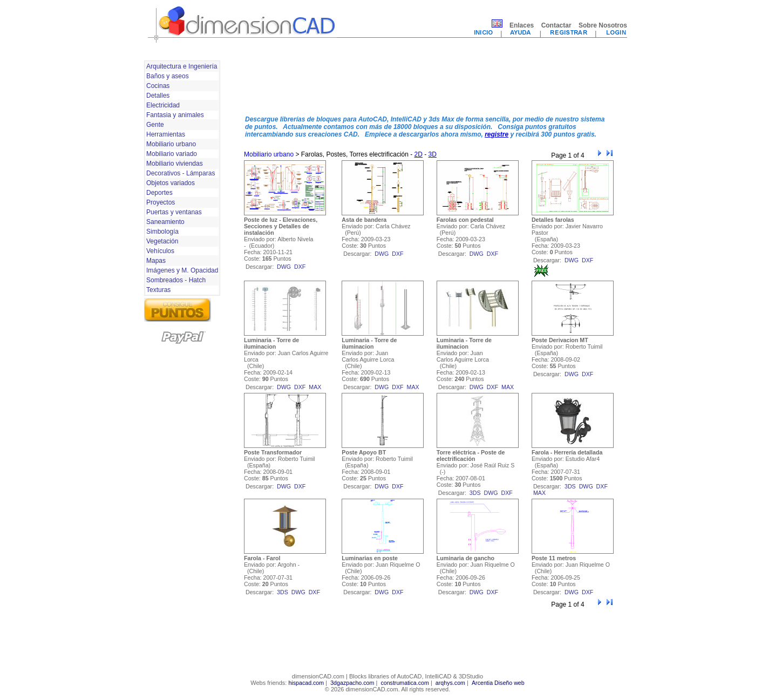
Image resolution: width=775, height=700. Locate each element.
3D (433, 154)
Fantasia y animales (175, 115)
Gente (155, 125)
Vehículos (160, 251)
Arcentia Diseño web (498, 683)
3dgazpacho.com (352, 683)
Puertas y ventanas (174, 212)
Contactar (556, 25)
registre (497, 134)
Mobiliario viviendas (175, 164)
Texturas (158, 290)
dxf (300, 267)
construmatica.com (405, 683)
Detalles (158, 96)
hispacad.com (306, 683)
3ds (475, 493)
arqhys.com (450, 683)
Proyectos (161, 202)
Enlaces (522, 25)
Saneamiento (165, 222)
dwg (284, 267)
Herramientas (166, 134)
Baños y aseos (168, 76)
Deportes (159, 193)
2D (419, 154)
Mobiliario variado (172, 154)
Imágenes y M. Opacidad (182, 270)
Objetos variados (171, 183)
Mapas (156, 261)
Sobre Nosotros (603, 25)
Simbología (162, 232)
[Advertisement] (429, 83)
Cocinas (158, 86)
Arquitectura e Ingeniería (182, 66)
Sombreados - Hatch (176, 280)
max (315, 387)
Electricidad (163, 105)
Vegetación (162, 241)
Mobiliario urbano (171, 144)
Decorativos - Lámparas (181, 173)
